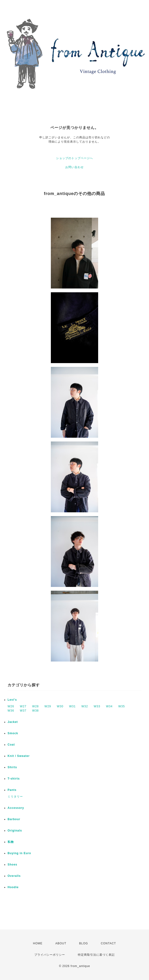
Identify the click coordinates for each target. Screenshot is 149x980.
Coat (11, 745)
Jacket (13, 722)
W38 (35, 711)
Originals (15, 831)
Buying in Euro (19, 853)
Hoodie (13, 887)
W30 (60, 706)
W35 (122, 706)
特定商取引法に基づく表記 (96, 955)
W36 (11, 711)
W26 (11, 706)
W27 (23, 706)
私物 (11, 842)
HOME (38, 943)
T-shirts (14, 779)
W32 (85, 706)
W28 (35, 706)
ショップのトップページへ (74, 158)
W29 (48, 706)
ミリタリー (15, 797)
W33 (97, 706)
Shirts (12, 767)
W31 (72, 706)
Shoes (12, 865)
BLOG (84, 943)
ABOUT (61, 943)
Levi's (12, 700)
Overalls (14, 876)
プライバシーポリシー (50, 955)
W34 (109, 706)
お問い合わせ (74, 167)
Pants (12, 790)
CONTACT (108, 943)
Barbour (14, 819)
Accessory (16, 808)
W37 (23, 711)
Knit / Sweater (19, 756)
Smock (13, 733)
